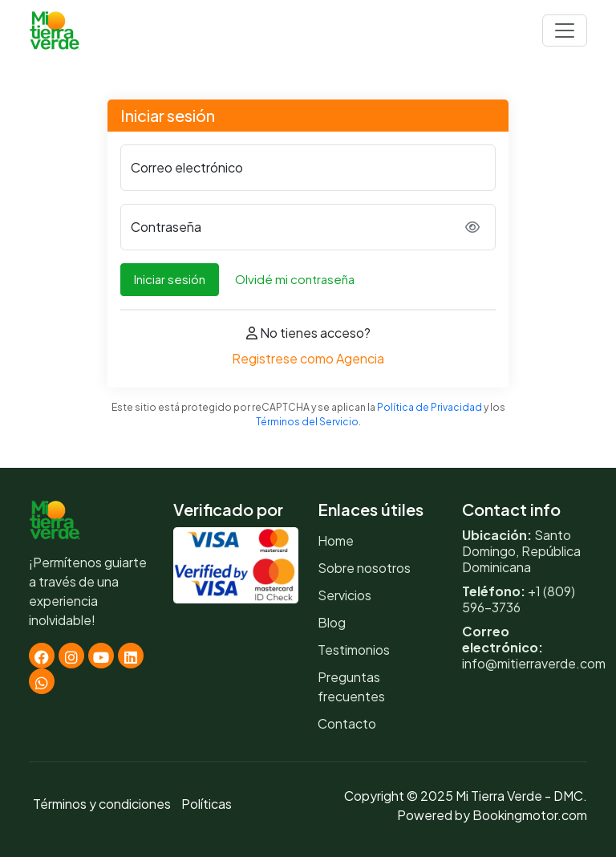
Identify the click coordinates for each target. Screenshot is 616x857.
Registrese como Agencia (308, 358)
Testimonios (354, 650)
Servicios (344, 595)
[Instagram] (71, 656)
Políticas (207, 804)
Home (336, 540)
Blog (332, 622)
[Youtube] (101, 656)
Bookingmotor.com (530, 815)
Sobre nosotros (364, 568)
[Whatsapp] (42, 681)
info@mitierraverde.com (534, 663)
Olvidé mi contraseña (295, 279)
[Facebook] (42, 656)
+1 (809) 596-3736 (519, 599)
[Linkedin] (131, 656)
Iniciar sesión (170, 279)
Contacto (347, 723)
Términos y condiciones (102, 804)
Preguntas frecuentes (351, 686)
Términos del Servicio (307, 422)
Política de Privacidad (430, 407)
